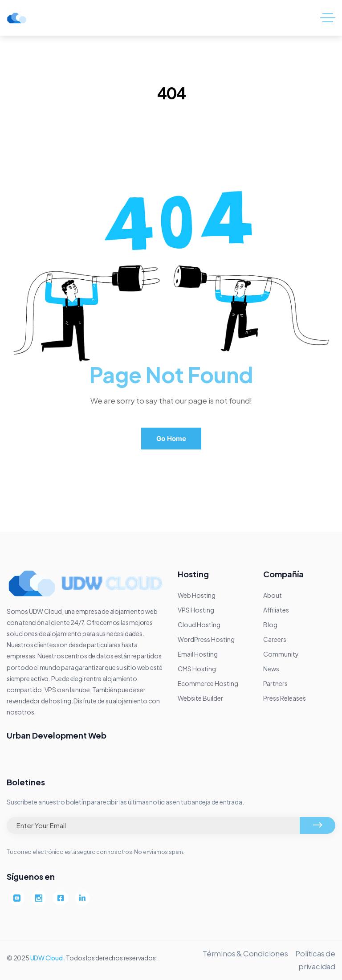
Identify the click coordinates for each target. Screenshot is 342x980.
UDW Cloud (47, 958)
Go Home (171, 439)
